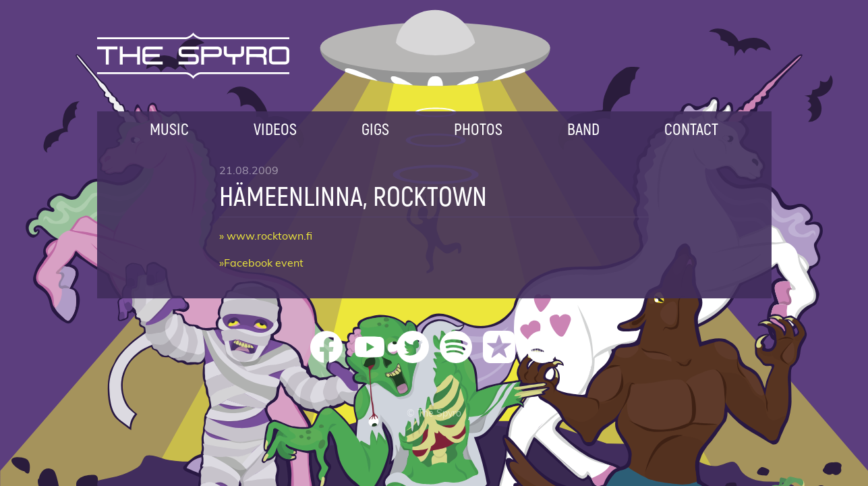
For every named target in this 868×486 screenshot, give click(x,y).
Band (583, 129)
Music (169, 129)
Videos (275, 129)
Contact (691, 129)
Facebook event (264, 263)
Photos (478, 129)
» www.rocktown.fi (266, 236)
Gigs (375, 129)
